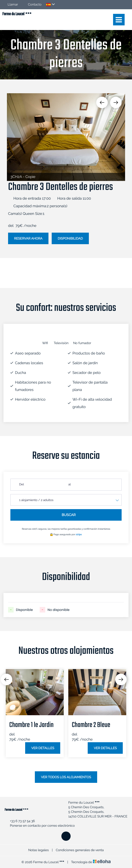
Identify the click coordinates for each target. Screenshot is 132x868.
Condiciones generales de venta (80, 850)
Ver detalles (43, 748)
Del (21, 485)
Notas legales (39, 850)
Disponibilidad (70, 239)
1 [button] (56, 774)
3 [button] (69, 774)
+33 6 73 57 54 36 (20, 821)
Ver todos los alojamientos (66, 777)
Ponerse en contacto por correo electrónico (40, 826)
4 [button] (76, 774)
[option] (66, 137)
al (70, 485)
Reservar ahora (28, 239)
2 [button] (63, 774)
